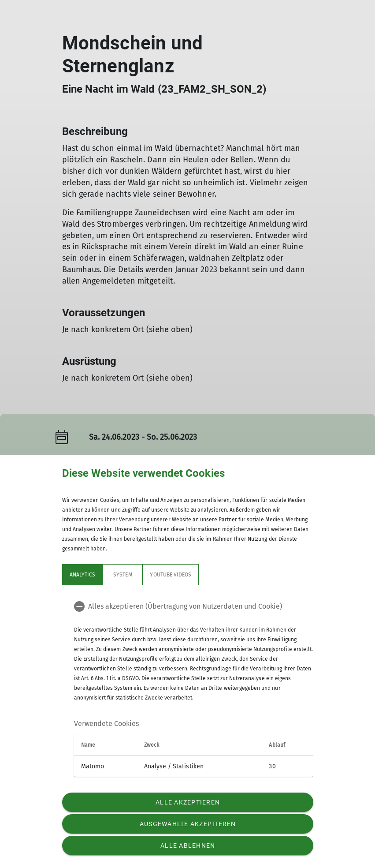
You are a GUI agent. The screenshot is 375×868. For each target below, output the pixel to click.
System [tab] (123, 575)
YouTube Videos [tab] (171, 575)
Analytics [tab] (82, 575)
